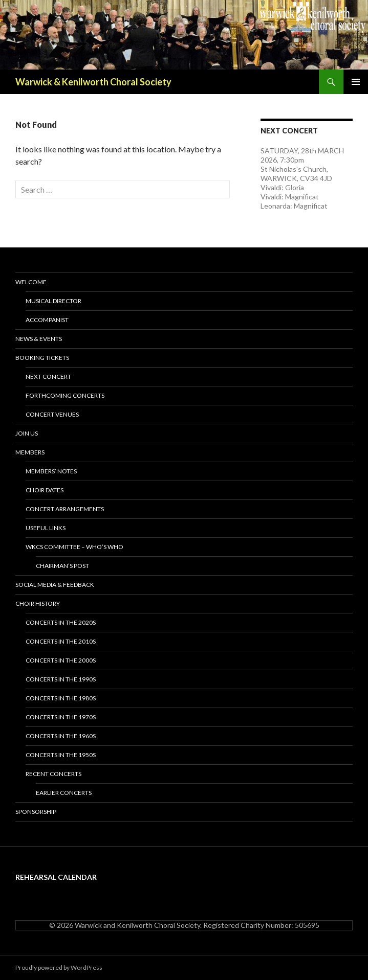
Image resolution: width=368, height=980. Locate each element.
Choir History (38, 603)
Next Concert (48, 377)
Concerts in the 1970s (61, 717)
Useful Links (46, 528)
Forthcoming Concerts (65, 395)
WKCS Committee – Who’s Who (74, 547)
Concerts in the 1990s (61, 679)
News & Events (39, 339)
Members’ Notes (51, 471)
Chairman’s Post (62, 566)
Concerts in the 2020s (61, 622)
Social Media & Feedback (55, 585)
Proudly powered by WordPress (59, 967)
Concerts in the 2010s (61, 641)
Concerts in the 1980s (61, 698)
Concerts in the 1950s (61, 755)
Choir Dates (45, 490)
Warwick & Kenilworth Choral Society (93, 82)
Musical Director (53, 301)
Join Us (27, 433)
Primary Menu (356, 82)
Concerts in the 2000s (61, 660)
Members (30, 452)
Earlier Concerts (64, 793)
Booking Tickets (42, 358)
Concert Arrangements (65, 509)
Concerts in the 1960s (61, 736)
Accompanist (47, 320)
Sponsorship (36, 812)
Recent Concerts (53, 774)
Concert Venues (52, 414)
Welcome (31, 282)
